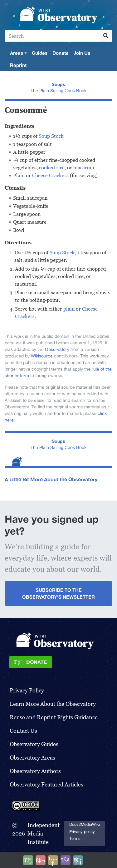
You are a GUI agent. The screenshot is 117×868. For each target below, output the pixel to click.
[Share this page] (53, 860)
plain (69, 309)
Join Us (82, 53)
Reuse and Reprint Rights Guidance (54, 717)
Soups (58, 84)
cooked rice (52, 168)
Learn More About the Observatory (53, 704)
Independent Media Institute (44, 833)
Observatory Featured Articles (46, 784)
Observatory (57, 349)
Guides (40, 53)
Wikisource (42, 356)
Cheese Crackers (50, 175)
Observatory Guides (34, 744)
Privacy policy (82, 832)
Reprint (18, 65)
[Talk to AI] (41, 860)
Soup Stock (51, 136)
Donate (61, 53)
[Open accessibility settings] (66, 860)
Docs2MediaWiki (85, 824)
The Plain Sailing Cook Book (58, 91)
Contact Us (23, 731)
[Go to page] (106, 36)
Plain (19, 175)
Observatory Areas (32, 758)
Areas (17, 53)
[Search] (52, 36)
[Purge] (78, 860)
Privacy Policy (27, 690)
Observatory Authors (35, 771)
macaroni (84, 168)
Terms (75, 838)
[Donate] (31, 662)
